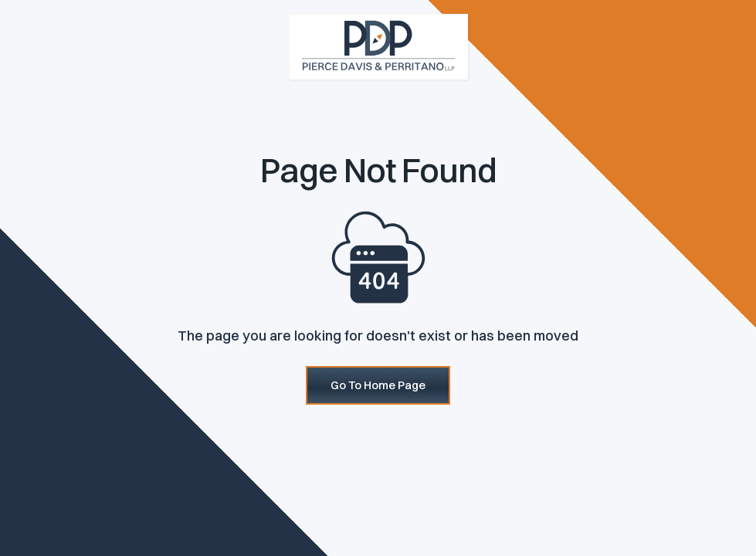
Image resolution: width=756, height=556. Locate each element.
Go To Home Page (378, 385)
